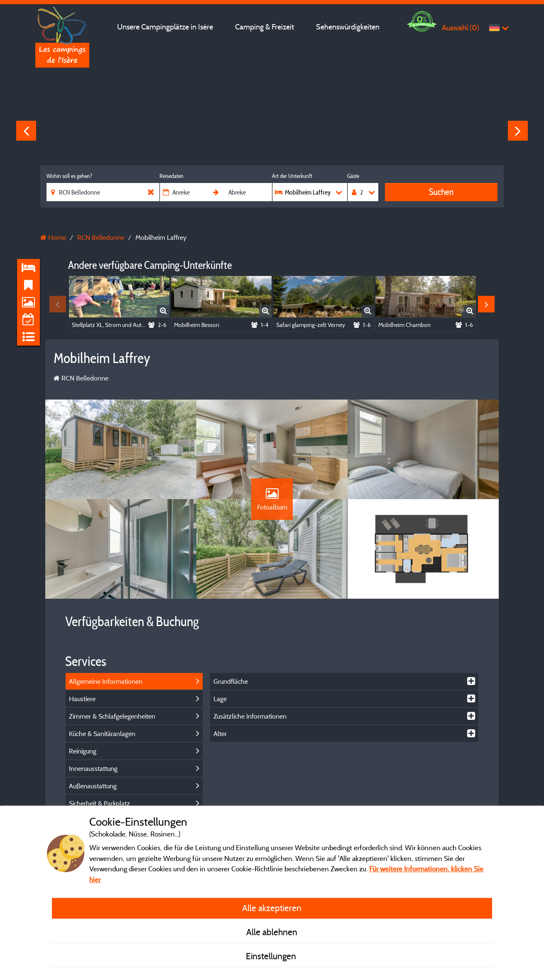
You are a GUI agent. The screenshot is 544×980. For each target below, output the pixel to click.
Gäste (353, 176)
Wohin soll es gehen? (69, 176)
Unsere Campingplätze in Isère (165, 27)
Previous (26, 131)
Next (518, 131)
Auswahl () (461, 28)
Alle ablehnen (272, 932)
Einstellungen (272, 956)
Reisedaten (172, 176)
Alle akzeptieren (272, 908)
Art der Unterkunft (292, 176)
